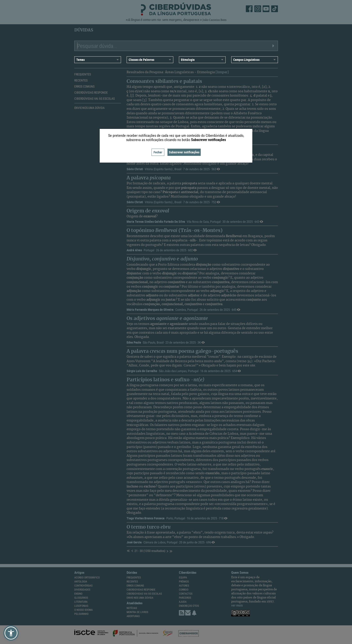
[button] (11, 633)
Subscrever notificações (184, 152)
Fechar (158, 152)
